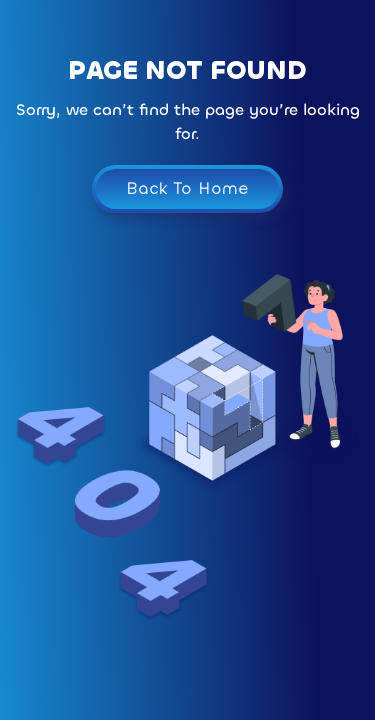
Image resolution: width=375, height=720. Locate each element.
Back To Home (187, 188)
